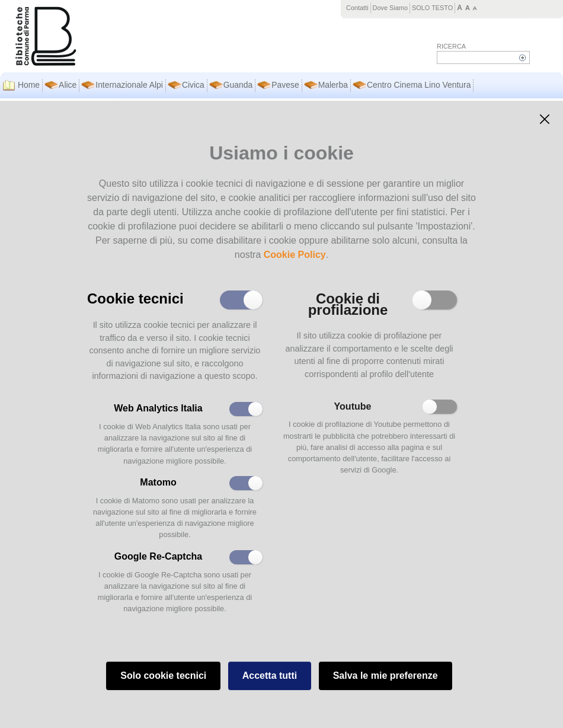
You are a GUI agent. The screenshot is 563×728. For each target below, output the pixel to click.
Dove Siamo (390, 8)
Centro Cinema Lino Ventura (419, 85)
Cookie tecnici (135, 298)
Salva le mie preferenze (386, 676)
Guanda (238, 85)
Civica (193, 85)
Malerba (333, 85)
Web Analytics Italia (158, 408)
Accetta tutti (270, 676)
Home (29, 85)
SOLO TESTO (432, 8)
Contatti (357, 8)
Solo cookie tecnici (163, 676)
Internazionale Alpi (129, 85)
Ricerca (451, 46)
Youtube (353, 406)
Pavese (285, 85)
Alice (68, 85)
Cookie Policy (295, 255)
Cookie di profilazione (348, 303)
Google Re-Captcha (158, 556)
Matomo (158, 482)
